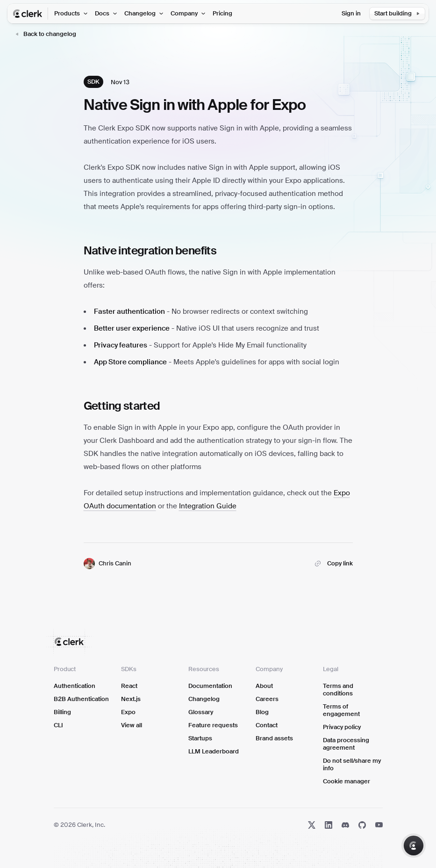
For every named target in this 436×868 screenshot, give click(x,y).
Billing (62, 712)
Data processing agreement (346, 744)
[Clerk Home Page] (31, 14)
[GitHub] (362, 825)
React (129, 686)
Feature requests (213, 725)
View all (132, 725)
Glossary (201, 712)
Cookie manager (347, 781)
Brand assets (274, 738)
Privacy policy (342, 727)
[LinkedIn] (329, 825)
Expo (128, 712)
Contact (267, 725)
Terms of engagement (341, 710)
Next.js (131, 699)
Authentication (75, 686)
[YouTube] (379, 825)
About (264, 686)
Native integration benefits (150, 250)
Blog (262, 712)
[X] (312, 825)
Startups (200, 738)
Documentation (210, 686)
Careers (267, 699)
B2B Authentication (81, 699)
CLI (58, 725)
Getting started (122, 406)
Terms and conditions (338, 690)
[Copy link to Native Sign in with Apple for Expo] (332, 564)
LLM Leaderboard (214, 751)
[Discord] (345, 825)
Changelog (204, 699)
